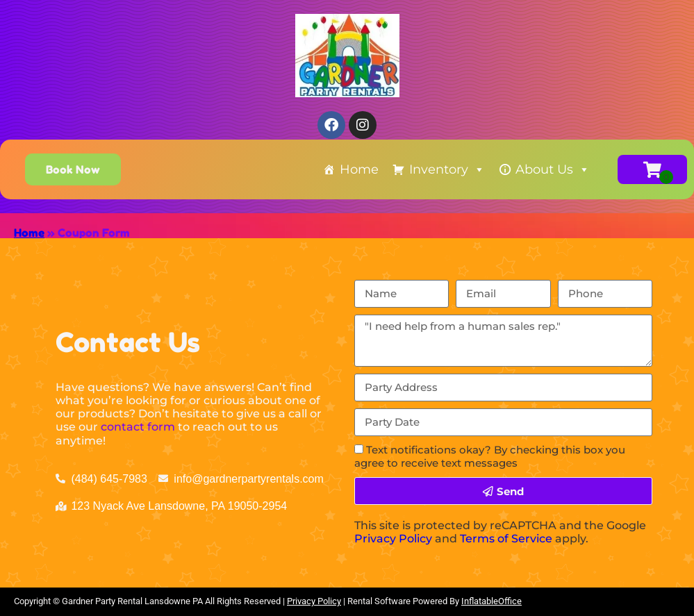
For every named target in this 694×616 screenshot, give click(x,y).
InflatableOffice (491, 601)
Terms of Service (506, 539)
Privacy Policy (393, 539)
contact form (138, 427)
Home (359, 169)
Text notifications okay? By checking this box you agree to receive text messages (490, 456)
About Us (553, 169)
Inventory (447, 169)
